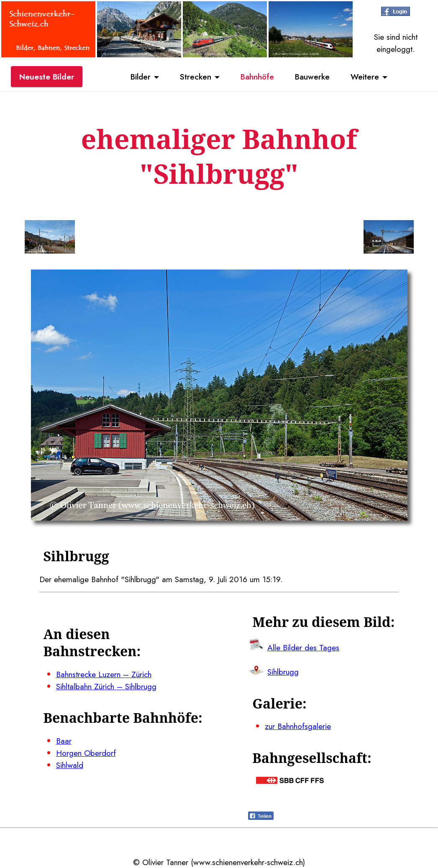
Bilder (141, 77)
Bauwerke (312, 77)
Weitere (365, 77)
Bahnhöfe (257, 77)
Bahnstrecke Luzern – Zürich (104, 674)
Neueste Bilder (47, 77)
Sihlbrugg (283, 672)
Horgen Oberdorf (86, 753)
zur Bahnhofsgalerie (298, 726)
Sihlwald (70, 765)
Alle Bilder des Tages (303, 647)
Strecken (196, 77)
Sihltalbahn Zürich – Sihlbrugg (106, 686)
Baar (64, 741)
